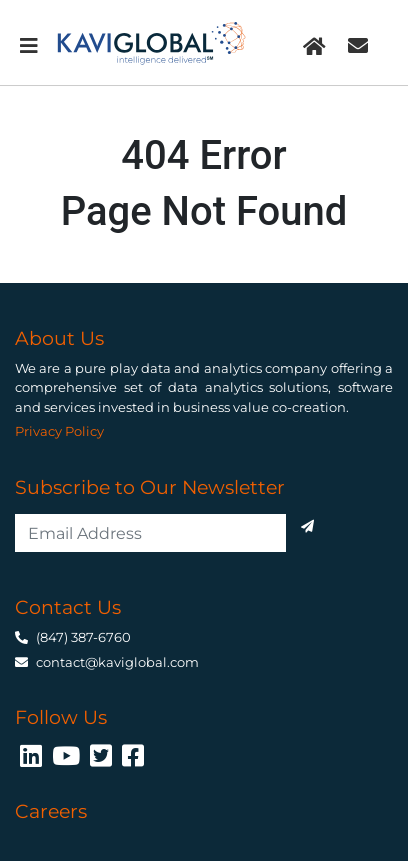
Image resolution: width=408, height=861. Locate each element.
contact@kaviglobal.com (117, 662)
